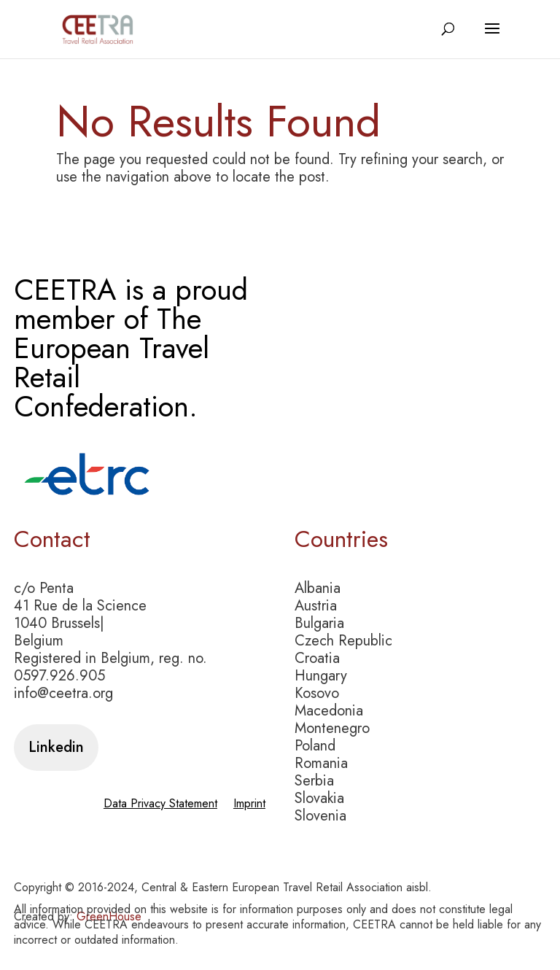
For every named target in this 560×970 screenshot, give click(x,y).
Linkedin (56, 747)
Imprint (249, 805)
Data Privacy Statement (160, 805)
